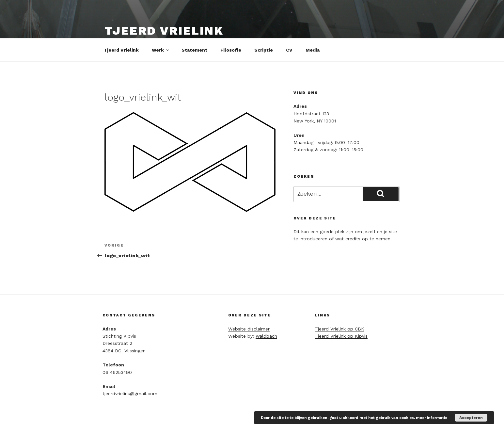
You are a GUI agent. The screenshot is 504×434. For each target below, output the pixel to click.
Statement (194, 50)
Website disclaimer (249, 329)
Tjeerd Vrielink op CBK (339, 329)
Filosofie (231, 50)
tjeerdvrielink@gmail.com (130, 394)
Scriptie (264, 50)
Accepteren (471, 418)
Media (313, 50)
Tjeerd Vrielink (164, 31)
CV (289, 50)
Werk (161, 50)
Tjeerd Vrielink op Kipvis (341, 336)
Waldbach (266, 336)
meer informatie (432, 418)
